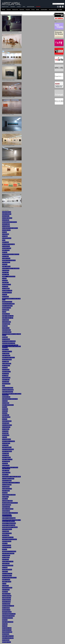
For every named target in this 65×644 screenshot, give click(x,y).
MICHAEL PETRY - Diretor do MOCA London (11, 483)
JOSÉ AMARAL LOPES (7, 628)
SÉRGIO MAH (5, 592)
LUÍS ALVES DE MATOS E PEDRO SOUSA (11, 254)
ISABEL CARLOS (6, 471)
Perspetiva (28, 10)
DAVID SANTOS (6, 560)
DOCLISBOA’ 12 (5, 497)
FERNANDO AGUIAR (7, 308)
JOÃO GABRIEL (5, 362)
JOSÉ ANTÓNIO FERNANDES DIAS (9, 578)
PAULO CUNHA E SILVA (7, 574)
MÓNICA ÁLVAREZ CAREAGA (8, 358)
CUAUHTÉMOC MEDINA (7, 501)
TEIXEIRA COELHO (6, 473)
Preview (33, 10)
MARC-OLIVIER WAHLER (7, 618)
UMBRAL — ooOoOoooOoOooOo (9, 277)
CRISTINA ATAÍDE (6, 314)
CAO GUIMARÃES (6, 226)
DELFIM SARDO (6, 455)
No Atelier (60, 10)
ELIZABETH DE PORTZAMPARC (9, 495)
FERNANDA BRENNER (7, 360)
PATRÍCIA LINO (5, 350)
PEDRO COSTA (5, 475)
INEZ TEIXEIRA (5, 297)
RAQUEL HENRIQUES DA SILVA (9, 614)
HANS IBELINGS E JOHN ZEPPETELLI (10, 228)
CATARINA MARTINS (7, 505)
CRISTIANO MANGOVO (7, 302)
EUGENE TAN (5, 572)
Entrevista (9, 10)
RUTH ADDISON (6, 531)
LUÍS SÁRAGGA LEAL (7, 630)
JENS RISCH (5, 264)
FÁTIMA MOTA (5, 283)
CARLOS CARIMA (6, 224)
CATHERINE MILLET (7, 598)
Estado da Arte (15, 10)
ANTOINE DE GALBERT (7, 632)
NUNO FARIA (5, 463)
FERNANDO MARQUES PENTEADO (9, 222)
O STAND (4, 312)
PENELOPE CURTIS (6, 397)
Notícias (4, 10)
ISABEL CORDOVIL (6, 266)
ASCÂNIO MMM (6, 234)
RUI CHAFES (5, 401)
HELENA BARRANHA (7, 541)
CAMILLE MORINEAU (7, 447)
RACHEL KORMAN (6, 356)
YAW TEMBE (5, 236)
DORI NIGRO (5, 326)
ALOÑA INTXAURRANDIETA (8, 553)
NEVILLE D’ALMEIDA (7, 481)
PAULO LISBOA (5, 256)
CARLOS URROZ (6, 535)
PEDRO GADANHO (6, 580)
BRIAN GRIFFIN (6, 453)
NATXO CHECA (5, 272)
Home (24, 7)
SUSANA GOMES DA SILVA (8, 537)
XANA (4, 386)
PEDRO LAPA (5, 499)
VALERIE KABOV (6, 564)
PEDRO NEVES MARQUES (8, 388)
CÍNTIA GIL (5, 407)
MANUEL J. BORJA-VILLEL (8, 636)
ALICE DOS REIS (6, 220)
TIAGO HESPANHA (6, 555)
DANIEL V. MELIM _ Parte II (8, 316)
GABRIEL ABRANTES (7, 582)
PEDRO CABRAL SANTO (7, 459)
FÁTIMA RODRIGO (6, 262)
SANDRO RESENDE (6, 417)
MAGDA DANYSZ (6, 590)
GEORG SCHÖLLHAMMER (8, 622)
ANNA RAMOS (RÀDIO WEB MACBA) (10, 503)
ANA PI (4, 240)
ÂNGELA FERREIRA (6, 457)
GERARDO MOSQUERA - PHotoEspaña (10, 527)
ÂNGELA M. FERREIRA (7, 451)
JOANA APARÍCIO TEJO (7, 352)
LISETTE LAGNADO (6, 602)
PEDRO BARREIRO (6, 324)
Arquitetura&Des (44, 10)
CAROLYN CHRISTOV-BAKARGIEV (9, 539)
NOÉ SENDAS (5, 409)
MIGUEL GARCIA (6, 380)
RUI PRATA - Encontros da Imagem (9, 518)
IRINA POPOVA (5, 445)
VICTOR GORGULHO (7, 212)
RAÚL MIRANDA (6, 354)
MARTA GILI (5, 543)
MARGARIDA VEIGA (6, 642)
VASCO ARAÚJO (6, 382)
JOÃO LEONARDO (6, 339)
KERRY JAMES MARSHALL (8, 405)
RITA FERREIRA (6, 320)
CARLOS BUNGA (6, 216)
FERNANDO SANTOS (7, 248)
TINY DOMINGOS (6, 558)
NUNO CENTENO (6, 370)
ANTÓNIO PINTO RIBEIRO (8, 566)
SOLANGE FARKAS (6, 427)
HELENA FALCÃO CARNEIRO (8, 304)
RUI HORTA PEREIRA (7, 364)
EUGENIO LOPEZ (6, 465)
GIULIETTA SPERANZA (7, 529)
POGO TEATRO (5, 431)
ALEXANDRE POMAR (7, 596)
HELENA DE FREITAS (7, 547)
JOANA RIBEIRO (6, 310)
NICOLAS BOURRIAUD (7, 425)
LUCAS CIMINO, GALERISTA (8, 479)
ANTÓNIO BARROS (6, 378)
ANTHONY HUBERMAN (7, 588)
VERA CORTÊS (5, 376)
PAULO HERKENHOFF (7, 485)
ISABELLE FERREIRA (7, 214)
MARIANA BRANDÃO (7, 332)
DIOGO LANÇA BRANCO (7, 306)
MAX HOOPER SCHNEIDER (8, 390)
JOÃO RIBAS (5, 624)
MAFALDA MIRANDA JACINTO (9, 343)
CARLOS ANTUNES (6, 384)
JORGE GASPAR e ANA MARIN (8, 441)
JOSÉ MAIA (5, 549)
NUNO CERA (5, 368)
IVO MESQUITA (5, 586)
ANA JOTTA (5, 419)
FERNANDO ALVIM (6, 610)
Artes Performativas (53, 10)
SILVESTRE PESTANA (7, 238)
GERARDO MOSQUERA (7, 570)
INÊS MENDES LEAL (6, 285)
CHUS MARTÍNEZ (6, 487)
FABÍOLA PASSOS (6, 250)
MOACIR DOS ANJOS (7, 545)
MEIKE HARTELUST (6, 372)
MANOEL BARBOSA (6, 330)
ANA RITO (4, 279)
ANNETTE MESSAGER (7, 612)
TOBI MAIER (5, 493)
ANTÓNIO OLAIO (6, 328)
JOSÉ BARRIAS (5, 433)
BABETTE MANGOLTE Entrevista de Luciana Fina (7, 516)
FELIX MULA (5, 411)
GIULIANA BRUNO (6, 443)
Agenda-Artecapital (31, 7)
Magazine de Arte (5, 7)
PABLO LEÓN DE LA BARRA (8, 606)
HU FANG (4, 584)
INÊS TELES (5, 252)
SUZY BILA (5, 295)
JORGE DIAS (5, 620)
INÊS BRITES (5, 337)
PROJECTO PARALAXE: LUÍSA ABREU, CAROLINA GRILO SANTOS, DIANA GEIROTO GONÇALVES (11, 346)
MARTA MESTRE (6, 423)
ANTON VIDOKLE (6, 491)
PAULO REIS (5, 568)
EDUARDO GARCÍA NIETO (8, 562)
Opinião (38, 10)
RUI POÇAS (5, 437)
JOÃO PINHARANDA (6, 600)
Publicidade (13, 7)
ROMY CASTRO (5, 242)
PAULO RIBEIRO (6, 403)
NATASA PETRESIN (6, 604)
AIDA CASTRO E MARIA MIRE (8, 244)
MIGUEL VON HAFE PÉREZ (8, 638)
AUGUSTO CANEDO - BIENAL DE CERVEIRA (11, 477)
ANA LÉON (4, 232)
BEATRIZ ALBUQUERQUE (8, 392)
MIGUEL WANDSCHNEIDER (8, 449)
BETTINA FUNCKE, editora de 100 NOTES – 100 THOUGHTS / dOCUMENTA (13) (11, 521)
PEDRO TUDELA (6, 415)
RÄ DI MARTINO (6, 270)
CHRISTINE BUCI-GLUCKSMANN (9, 551)
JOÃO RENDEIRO (6, 640)
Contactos (19, 7)
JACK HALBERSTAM (6, 439)
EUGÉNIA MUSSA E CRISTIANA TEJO (10, 399)
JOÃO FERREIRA (6, 429)
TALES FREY (5, 281)
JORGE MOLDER (6, 435)
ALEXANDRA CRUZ (6, 230)
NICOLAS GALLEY (6, 507)
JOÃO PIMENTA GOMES (7, 291)
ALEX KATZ (5, 413)
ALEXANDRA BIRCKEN (7, 218)
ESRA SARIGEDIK (6, 608)
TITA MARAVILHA (6, 246)
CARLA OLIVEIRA (6, 461)
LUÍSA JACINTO (6, 374)
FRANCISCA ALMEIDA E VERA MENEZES (11, 268)
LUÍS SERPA (5, 626)
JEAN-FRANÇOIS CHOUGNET (8, 616)
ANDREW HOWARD (6, 594)
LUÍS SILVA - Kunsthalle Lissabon (9, 525)
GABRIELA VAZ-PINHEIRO (8, 509)
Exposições (22, 10)
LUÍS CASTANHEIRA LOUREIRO (9, 341)
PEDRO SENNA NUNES (7, 293)
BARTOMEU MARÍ (6, 511)
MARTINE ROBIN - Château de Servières (10, 513)
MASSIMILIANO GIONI (7, 489)
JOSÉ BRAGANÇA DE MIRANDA (9, 260)
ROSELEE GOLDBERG (7, 421)
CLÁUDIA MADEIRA (6, 322)
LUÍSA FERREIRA (6, 289)
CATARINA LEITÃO (6, 258)
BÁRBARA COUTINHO (7, 533)
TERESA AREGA (6, 274)
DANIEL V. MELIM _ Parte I (8, 318)
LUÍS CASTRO (5, 287)
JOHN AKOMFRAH (6, 366)
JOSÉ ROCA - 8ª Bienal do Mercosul (9, 523)
